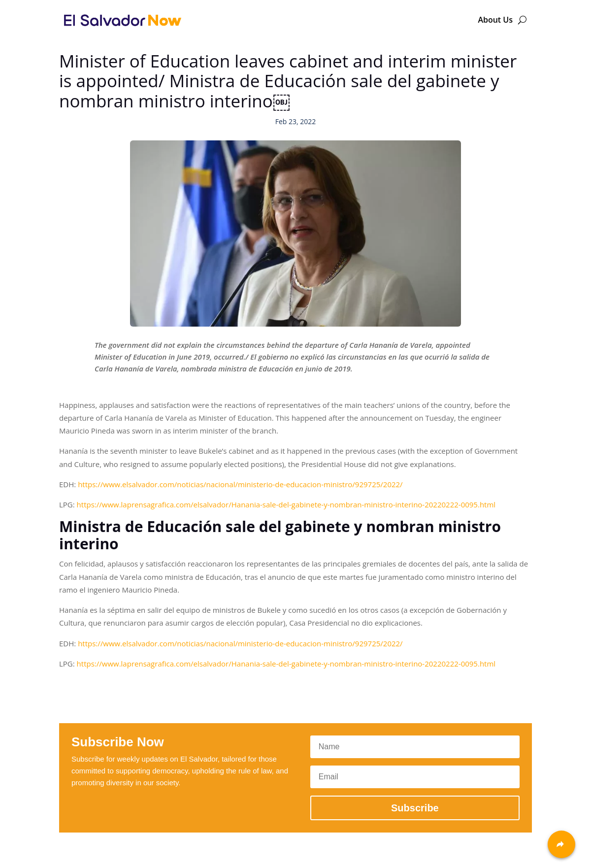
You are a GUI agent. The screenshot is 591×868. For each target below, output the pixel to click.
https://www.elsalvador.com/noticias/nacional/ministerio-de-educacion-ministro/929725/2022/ (240, 484)
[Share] (561, 844)
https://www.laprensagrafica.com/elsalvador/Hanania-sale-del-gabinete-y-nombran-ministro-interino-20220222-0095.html (286, 504)
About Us (495, 20)
